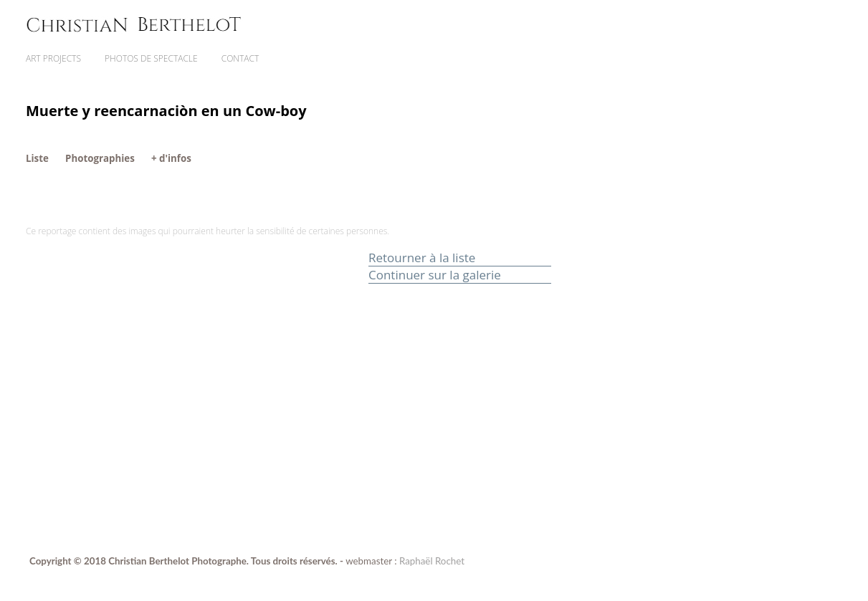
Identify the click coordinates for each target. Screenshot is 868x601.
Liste (37, 158)
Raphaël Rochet (432, 561)
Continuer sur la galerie (435, 275)
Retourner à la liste (422, 258)
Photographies (100, 158)
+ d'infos (171, 158)
